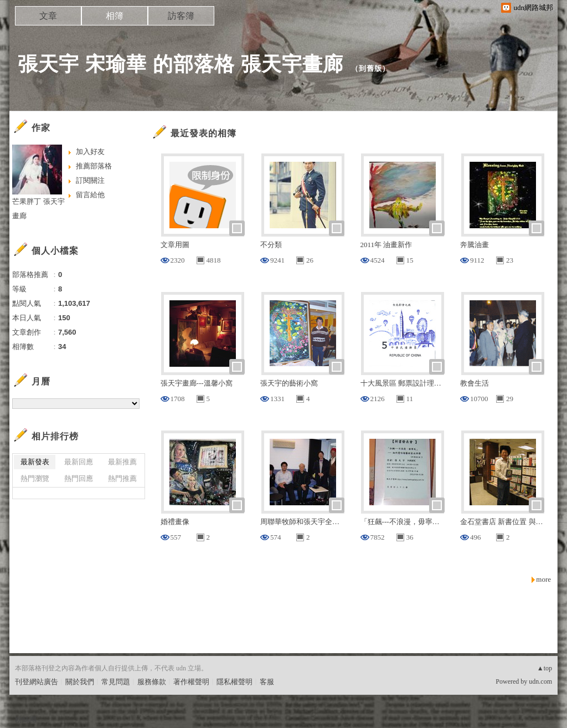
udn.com (540, 681)
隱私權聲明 (234, 682)
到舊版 (370, 68)
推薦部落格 (94, 166)
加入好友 (90, 152)
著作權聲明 (191, 682)
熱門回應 (79, 478)
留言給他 (90, 195)
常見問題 (116, 682)
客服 (267, 682)
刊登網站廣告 (37, 682)
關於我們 (80, 682)
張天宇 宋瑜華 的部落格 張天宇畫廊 (181, 64)
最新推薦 (122, 462)
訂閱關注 (90, 180)
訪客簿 (181, 16)
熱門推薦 (122, 478)
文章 (48, 16)
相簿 (115, 16)
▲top (545, 668)
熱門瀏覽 (35, 478)
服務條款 (152, 682)
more (543, 579)
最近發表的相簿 (203, 133)
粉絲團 (26, 719)
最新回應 (79, 462)
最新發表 (35, 462)
